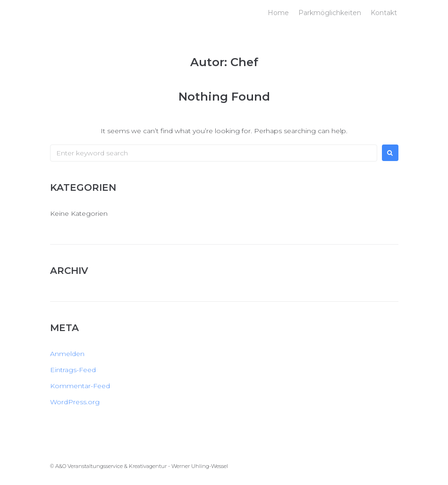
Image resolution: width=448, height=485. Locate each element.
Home (278, 13)
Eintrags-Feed (73, 370)
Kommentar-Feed (80, 386)
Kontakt (384, 13)
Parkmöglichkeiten (330, 13)
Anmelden (67, 354)
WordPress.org (75, 402)
